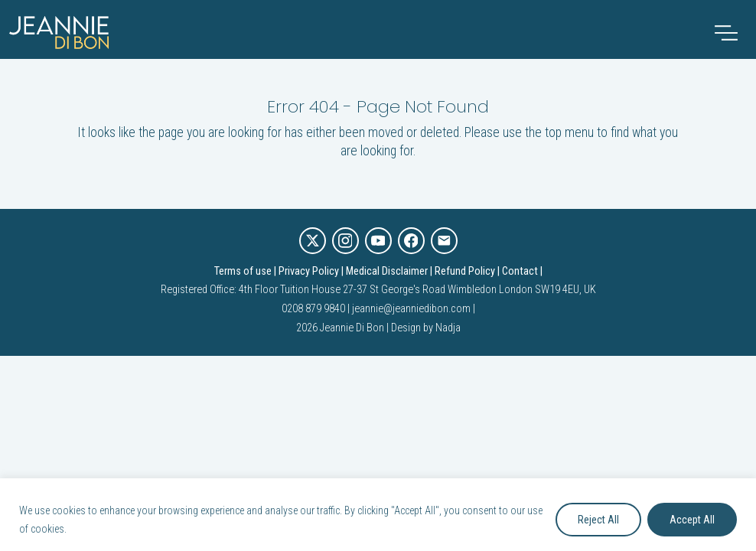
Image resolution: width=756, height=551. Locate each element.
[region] (378, 515)
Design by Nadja (426, 328)
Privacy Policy (309, 271)
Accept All (692, 520)
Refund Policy (465, 271)
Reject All (598, 520)
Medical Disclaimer (387, 271)
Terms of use (243, 271)
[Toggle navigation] (726, 33)
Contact (520, 271)
